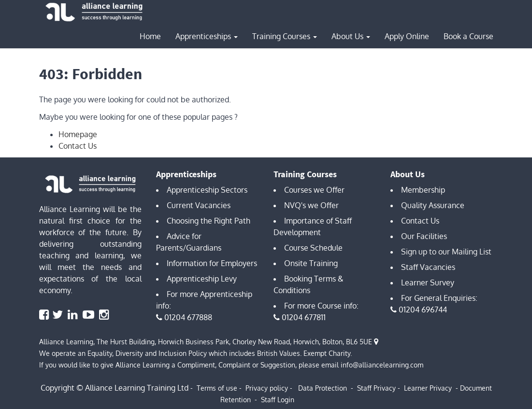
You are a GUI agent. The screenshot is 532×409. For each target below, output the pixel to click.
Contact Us (78, 146)
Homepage (78, 134)
